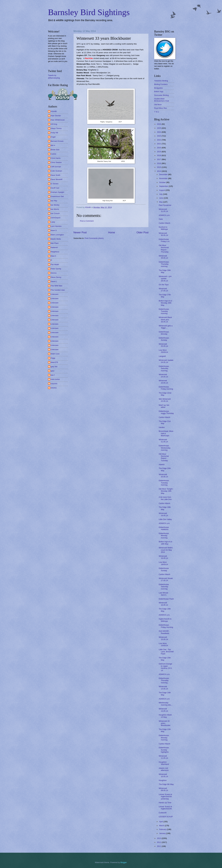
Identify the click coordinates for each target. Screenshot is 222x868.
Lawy (53, 222)
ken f (53, 375)
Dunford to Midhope (163, 228)
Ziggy (53, 358)
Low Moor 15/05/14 (163, 644)
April (161, 822)
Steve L (54, 281)
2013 (159, 838)
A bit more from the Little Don (165, 498)
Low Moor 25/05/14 (163, 351)
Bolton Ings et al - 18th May (166, 543)
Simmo (54, 273)
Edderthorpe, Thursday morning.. (164, 680)
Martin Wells (56, 239)
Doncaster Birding (161, 95)
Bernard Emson (57, 141)
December (164, 174)
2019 (159, 152)
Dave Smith (56, 175)
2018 (159, 155)
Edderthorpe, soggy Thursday (166, 412)
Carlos (53, 154)
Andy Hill (54, 133)
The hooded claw (58, 290)
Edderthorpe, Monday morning (164, 536)
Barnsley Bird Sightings (89, 12)
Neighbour (55, 252)
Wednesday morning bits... (166, 704)
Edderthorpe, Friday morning (166, 388)
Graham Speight (57, 192)
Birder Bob (55, 150)
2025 (159, 128)
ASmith (54, 111)
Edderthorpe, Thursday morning (164, 264)
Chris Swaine (56, 162)
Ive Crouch (55, 213)
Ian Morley (55, 205)
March (162, 826)
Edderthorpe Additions (164, 528)
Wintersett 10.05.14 (163, 775)
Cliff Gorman (56, 167)
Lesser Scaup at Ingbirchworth (165, 808)
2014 (159, 171)
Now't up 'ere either (164, 406)
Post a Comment (87, 221)
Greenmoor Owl (57, 196)
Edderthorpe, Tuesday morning (164, 311)
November (164, 178)
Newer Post (80, 232)
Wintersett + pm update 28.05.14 (165, 279)
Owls (161, 219)
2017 (159, 159)
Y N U (157, 112)
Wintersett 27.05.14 (163, 290)
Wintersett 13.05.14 (163, 710)
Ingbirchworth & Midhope (165, 620)
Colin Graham (56, 171)
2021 (159, 144)
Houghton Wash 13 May (165, 716)
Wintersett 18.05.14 (163, 557)
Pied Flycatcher (165, 205)
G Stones (55, 184)
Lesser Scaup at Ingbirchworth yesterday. (165, 797)
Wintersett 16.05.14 (163, 604)
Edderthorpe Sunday (164, 569)
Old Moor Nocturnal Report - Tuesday (164, 457)
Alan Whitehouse (58, 120)
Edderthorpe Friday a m (164, 240)
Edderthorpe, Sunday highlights (164, 750)
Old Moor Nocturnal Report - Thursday (164, 249)
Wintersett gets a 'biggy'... (166, 327)
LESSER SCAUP (166, 817)
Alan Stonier (56, 116)
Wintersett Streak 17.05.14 (166, 579)
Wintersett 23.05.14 (163, 382)
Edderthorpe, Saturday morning (164, 368)
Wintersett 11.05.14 (163, 757)
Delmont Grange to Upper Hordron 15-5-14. (165, 667)
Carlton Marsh (164, 223)
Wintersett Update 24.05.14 (166, 361)
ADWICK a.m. (164, 215)
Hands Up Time (165, 803)
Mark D (54, 230)
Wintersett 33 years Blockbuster (165, 723)
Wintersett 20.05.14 (163, 475)
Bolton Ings (159, 92)
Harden (162, 427)
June (161, 198)
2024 (159, 132)
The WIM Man (57, 286)
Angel (53, 137)
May (161, 202)
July (161, 194)
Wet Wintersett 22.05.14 (165, 400)
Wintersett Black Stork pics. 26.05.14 (165, 320)
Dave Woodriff (57, 179)
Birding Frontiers (161, 84)
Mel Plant (55, 243)
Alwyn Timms (56, 128)
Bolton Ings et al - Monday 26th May (166, 303)
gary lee (54, 367)
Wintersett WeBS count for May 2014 (166, 550)
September (164, 186)
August (162, 190)
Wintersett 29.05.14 (163, 257)
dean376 (54, 362)
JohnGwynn (56, 218)
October (163, 182)
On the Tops (164, 285)
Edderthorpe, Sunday (164, 339)
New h (53, 256)
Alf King (54, 124)
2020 (159, 148)
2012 (159, 842)
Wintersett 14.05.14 (163, 688)
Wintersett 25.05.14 (163, 345)
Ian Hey (54, 201)
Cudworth (163, 813)
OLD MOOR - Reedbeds (164, 632)
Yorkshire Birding (161, 81)
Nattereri (54, 247)
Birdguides (159, 88)
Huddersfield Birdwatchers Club (162, 100)
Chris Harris (56, 158)
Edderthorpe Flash (166, 599)
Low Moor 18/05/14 (163, 563)
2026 (159, 124)
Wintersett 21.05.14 (163, 441)
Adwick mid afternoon (164, 769)
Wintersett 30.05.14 (163, 234)
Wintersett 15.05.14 (163, 638)
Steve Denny (56, 277)
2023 (159, 136)
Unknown (55, 294)
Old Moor (158, 105)
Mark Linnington (57, 235)
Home (112, 232)
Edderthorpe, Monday (164, 333)
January (163, 833)
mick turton (55, 379)
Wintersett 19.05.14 (163, 514)
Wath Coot (55, 354)
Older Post (143, 232)
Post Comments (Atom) (94, 238)
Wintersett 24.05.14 (163, 376)
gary (53, 371)
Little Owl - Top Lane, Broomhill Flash (166, 652)
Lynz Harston (56, 226)
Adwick (162, 464)
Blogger (124, 862)
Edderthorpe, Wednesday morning (165, 448)
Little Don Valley (165, 519)
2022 (159, 140)
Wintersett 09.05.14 (163, 789)
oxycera (54, 384)
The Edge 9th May (166, 784)
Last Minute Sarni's (163, 594)
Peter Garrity (56, 269)
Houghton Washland (164, 763)
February (163, 829)
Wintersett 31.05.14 (163, 210)
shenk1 (54, 388)
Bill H (53, 145)
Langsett (162, 356)
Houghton (163, 780)
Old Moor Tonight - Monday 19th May (166, 491)
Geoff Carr (55, 188)
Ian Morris (55, 209)
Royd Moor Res (160, 108)
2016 (159, 163)
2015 (159, 167)
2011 (159, 846)
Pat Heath (55, 264)
